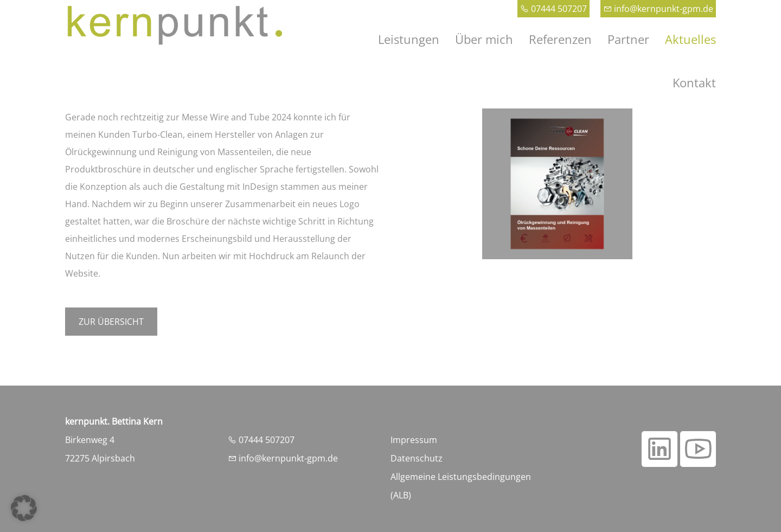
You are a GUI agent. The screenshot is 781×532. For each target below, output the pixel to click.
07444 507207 (553, 9)
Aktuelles (690, 39)
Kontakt (694, 82)
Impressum (414, 440)
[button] (24, 508)
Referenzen (560, 39)
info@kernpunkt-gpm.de (658, 9)
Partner (628, 39)
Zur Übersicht (111, 322)
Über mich (484, 39)
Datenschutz (417, 458)
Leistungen (409, 39)
